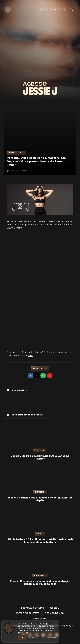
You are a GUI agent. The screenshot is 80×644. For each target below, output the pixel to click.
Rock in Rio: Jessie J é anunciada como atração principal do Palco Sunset (40, 583)
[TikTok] (60, 9)
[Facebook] (41, 9)
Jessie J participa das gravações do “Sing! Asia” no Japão (40, 499)
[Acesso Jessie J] (40, 88)
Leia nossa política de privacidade (42, 638)
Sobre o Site (40, 618)
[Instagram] (51, 9)
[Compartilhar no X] (37, 375)
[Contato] (65, 9)
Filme (40, 534)
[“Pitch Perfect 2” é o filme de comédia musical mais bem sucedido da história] (40, 521)
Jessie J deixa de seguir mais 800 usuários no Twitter (40, 457)
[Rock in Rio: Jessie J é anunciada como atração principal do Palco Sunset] (40, 562)
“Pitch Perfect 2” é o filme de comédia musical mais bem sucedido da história (40, 541)
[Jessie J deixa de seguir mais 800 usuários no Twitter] (40, 437)
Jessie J (54, 608)
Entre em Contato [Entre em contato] (28, 613)
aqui (30, 355)
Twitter (40, 450)
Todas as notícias (32, 608)
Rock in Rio (40, 575)
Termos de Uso (54, 613)
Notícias (40, 492)
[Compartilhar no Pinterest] (50, 375)
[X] (46, 9)
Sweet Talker (16, 153)
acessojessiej (26, 171)
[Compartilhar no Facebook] (31, 375)
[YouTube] (55, 9)
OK (22, 638)
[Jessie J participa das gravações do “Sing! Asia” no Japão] (40, 479)
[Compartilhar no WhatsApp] (43, 375)
